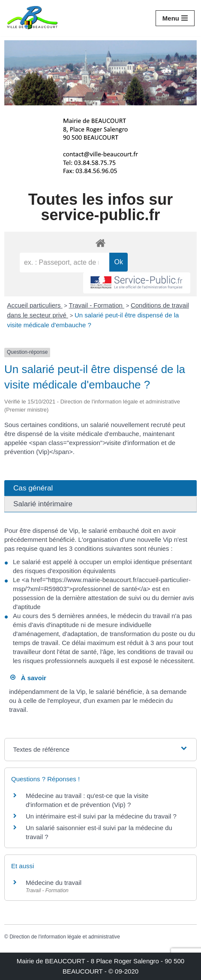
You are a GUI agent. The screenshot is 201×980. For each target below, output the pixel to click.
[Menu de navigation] (175, 18)
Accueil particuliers (35, 305)
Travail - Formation (97, 305)
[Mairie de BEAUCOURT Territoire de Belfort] (32, 18)
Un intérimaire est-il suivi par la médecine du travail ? (101, 816)
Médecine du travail (54, 883)
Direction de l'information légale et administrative (65, 937)
